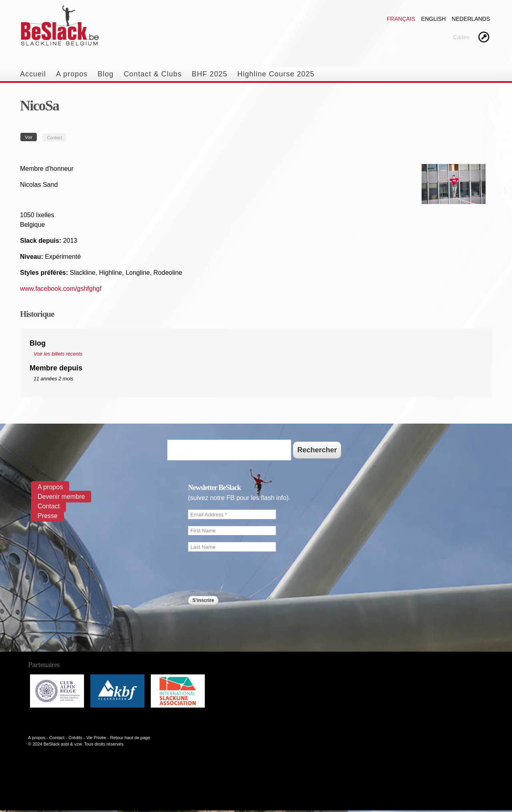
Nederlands (471, 19)
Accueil (33, 74)
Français (401, 19)
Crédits (75, 738)
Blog (106, 74)
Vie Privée (96, 738)
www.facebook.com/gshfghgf (61, 289)
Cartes (461, 37)
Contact (54, 138)
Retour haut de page (130, 738)
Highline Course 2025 (276, 74)
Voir (31, 137)
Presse (48, 516)
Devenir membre (61, 497)
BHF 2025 (209, 74)
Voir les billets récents (58, 354)
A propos (72, 74)
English (433, 19)
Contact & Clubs (153, 74)
